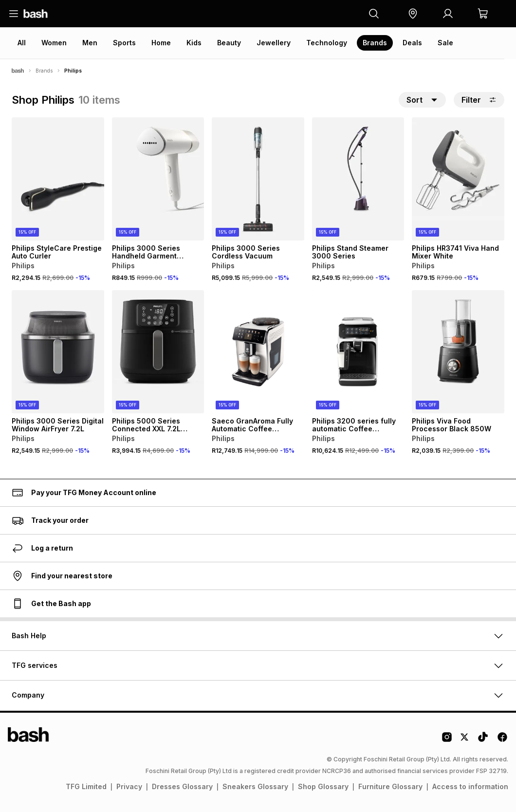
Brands (375, 43)
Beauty (229, 43)
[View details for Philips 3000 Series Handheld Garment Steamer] (158, 179)
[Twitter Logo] (465, 740)
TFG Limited (86, 786)
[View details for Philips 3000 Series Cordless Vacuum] (258, 179)
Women (54, 43)
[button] (413, 14)
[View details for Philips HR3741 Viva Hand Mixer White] (458, 179)
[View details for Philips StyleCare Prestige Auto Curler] (58, 179)
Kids (194, 43)
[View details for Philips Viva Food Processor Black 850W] (458, 352)
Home (161, 43)
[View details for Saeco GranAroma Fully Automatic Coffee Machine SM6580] (258, 352)
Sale (445, 43)
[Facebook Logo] (502, 740)
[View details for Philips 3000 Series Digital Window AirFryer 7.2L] (58, 352)
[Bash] (18, 71)
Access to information (470, 786)
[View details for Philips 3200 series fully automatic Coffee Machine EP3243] (358, 352)
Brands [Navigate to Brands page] (44, 71)
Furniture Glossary (390, 786)
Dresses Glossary (182, 786)
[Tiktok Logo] (483, 740)
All (22, 43)
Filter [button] (479, 100)
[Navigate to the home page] (36, 14)
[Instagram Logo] (447, 740)
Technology (327, 43)
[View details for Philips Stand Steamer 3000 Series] (358, 179)
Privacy (129, 786)
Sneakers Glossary (255, 786)
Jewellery (274, 43)
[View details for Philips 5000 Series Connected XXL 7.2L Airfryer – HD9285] (158, 352)
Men (90, 43)
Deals (412, 43)
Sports (124, 43)
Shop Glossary (323, 786)
